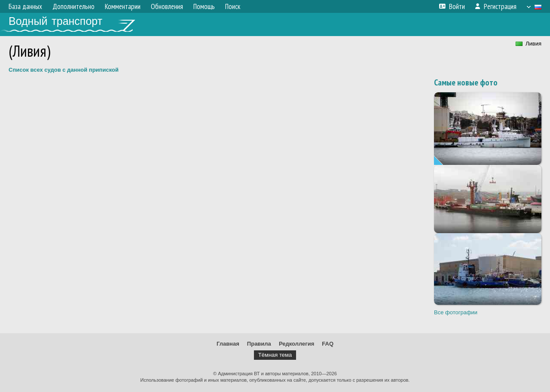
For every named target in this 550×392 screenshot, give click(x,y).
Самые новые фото (466, 82)
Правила (259, 344)
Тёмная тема (275, 355)
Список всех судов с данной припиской (64, 70)
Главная (228, 344)
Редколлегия (296, 344)
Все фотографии (456, 312)
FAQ (328, 344)
